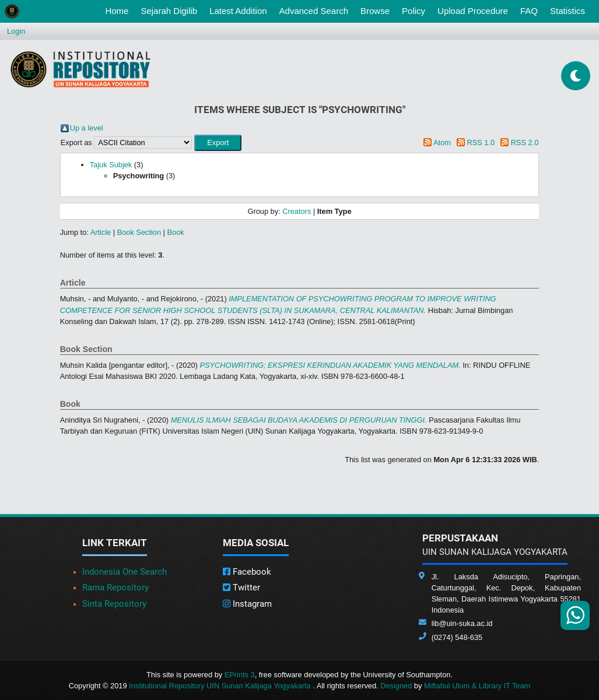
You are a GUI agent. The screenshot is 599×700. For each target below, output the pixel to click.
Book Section (139, 232)
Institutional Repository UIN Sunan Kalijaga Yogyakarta (221, 686)
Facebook (247, 572)
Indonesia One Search (125, 572)
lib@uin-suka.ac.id (462, 623)
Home (119, 10)
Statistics (568, 11)
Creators (297, 211)
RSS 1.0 (481, 143)
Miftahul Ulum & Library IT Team (477, 686)
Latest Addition (238, 11)
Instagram (247, 604)
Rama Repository (115, 588)
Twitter (241, 588)
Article (101, 232)
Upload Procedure (473, 11)
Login (16, 31)
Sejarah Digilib (169, 11)
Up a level (87, 128)
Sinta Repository (114, 604)
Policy (414, 11)
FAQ (529, 11)
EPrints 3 (240, 675)
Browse (375, 11)
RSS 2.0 (525, 143)
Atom (442, 143)
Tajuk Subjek (111, 165)
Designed (396, 686)
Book (176, 232)
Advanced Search (314, 11)
